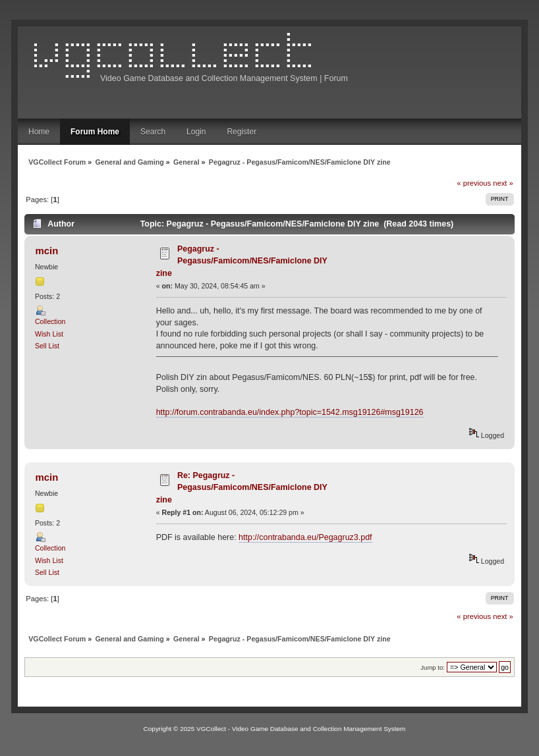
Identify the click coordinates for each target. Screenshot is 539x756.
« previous (474, 183)
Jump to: (433, 667)
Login (196, 132)
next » (503, 183)
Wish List (49, 334)
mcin (46, 251)
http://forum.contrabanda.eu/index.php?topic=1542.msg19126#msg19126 (290, 412)
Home (39, 132)
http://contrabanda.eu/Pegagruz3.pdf (305, 537)
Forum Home (95, 132)
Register (241, 132)
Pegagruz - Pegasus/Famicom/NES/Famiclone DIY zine (242, 261)
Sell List (47, 346)
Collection (50, 321)
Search (153, 132)
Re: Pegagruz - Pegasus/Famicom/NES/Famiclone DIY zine (242, 488)
